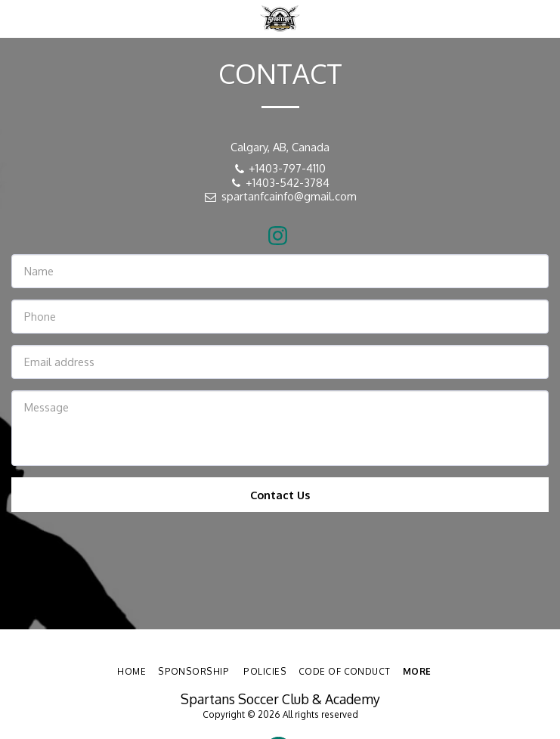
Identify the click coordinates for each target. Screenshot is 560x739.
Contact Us (280, 495)
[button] (17, 18)
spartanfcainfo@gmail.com (280, 196)
